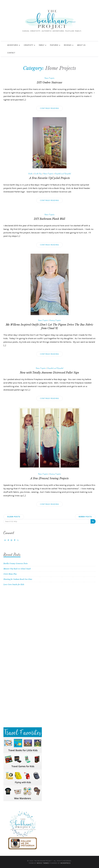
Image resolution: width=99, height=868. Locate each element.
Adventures (14, 45)
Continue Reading (49, 108)
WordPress (65, 863)
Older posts (14, 517)
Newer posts (85, 517)
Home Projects (49, 78)
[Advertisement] (49, 617)
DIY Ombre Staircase (50, 83)
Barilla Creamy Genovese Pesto (16, 564)
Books (31, 173)
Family (43, 45)
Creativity (29, 45)
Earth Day (38, 173)
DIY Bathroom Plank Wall (49, 219)
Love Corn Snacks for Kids (14, 584)
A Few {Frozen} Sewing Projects (50, 478)
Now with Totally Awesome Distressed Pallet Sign (49, 373)
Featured (55, 45)
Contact (11, 53)
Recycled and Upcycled (63, 173)
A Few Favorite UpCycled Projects (49, 178)
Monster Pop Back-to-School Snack (17, 569)
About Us (81, 45)
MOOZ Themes (43, 863)
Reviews (69, 45)
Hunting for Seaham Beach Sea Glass (18, 579)
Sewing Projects (55, 320)
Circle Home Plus (10, 574)
